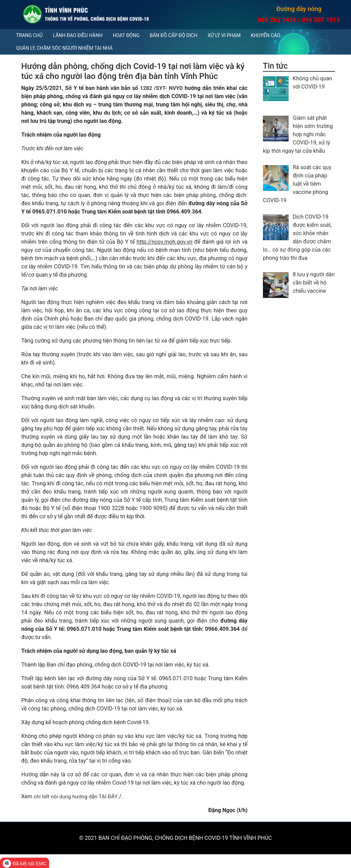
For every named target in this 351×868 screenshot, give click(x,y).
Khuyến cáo (265, 35)
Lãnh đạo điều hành (78, 35)
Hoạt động (126, 35)
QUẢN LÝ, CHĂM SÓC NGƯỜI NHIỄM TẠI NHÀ (64, 48)
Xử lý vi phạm (224, 35)
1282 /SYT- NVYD (161, 88)
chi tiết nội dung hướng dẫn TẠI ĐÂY (77, 796)
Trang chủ (29, 35)
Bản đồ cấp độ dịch (174, 35)
